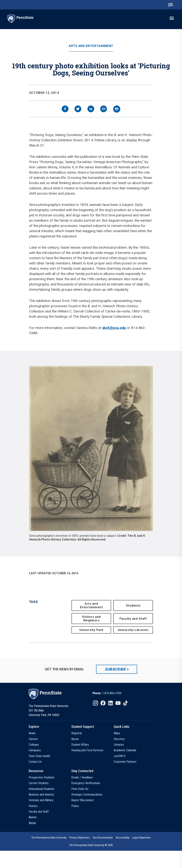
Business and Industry (41, 795)
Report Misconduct (83, 800)
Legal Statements (141, 838)
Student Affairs (80, 745)
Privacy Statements (80, 838)
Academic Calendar (125, 750)
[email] (104, 109)
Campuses (35, 750)
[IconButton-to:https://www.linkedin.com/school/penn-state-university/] (111, 703)
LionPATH (120, 756)
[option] (107, 693)
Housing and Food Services (87, 750)
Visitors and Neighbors (91, 618)
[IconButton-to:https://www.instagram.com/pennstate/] (96, 703)
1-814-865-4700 (112, 693)
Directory (119, 739)
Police (75, 806)
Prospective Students (42, 777)
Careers (33, 739)
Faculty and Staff (133, 619)
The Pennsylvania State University (49, 838)
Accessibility (123, 838)
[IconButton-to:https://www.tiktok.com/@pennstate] (126, 703)
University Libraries (133, 630)
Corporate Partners (125, 762)
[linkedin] (91, 109)
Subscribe (115, 669)
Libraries (119, 745)
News (32, 733)
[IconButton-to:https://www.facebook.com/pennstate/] (103, 703)
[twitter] (78, 109)
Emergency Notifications (86, 783)
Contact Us (35, 762)
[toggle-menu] (172, 18)
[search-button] (171, 5)
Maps (117, 733)
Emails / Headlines (82, 777)
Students (133, 605)
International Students (41, 789)
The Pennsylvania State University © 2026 (91, 845)
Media (32, 823)
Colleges (34, 745)
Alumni (33, 817)
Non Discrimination (103, 838)
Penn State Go (80, 789)
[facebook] (65, 109)
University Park (91, 630)
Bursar (75, 739)
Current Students (39, 783)
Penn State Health (39, 756)
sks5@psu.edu (114, 328)
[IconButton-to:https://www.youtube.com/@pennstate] (118, 703)
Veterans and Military (41, 800)
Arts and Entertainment (91, 46)
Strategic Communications (87, 795)
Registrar (77, 733)
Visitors (33, 806)
